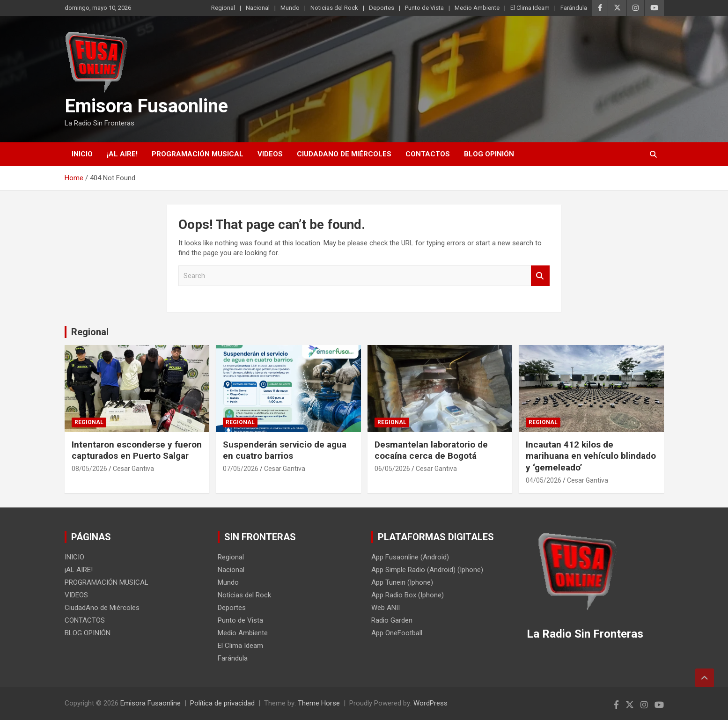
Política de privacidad (222, 703)
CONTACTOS (428, 154)
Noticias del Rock (334, 8)
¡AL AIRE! (122, 154)
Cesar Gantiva (133, 469)
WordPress (430, 703)
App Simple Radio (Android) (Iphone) (427, 570)
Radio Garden (392, 620)
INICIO (82, 154)
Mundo (290, 8)
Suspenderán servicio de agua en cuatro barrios (285, 450)
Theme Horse (319, 703)
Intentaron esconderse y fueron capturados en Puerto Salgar (137, 450)
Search (540, 276)
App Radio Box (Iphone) (408, 595)
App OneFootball (397, 633)
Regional (223, 8)
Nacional (258, 8)
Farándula (574, 8)
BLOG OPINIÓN (489, 154)
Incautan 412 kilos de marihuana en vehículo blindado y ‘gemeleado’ (591, 456)
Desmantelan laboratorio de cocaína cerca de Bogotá (431, 450)
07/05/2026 (241, 469)
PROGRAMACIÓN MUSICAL (198, 154)
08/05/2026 (89, 469)
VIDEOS (270, 154)
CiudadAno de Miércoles (344, 154)
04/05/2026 (544, 480)
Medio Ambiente (477, 8)
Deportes (382, 8)
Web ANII (386, 608)
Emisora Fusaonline (146, 106)
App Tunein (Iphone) (402, 582)
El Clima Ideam (530, 8)
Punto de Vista (424, 8)
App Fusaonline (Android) (410, 557)
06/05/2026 (392, 469)
